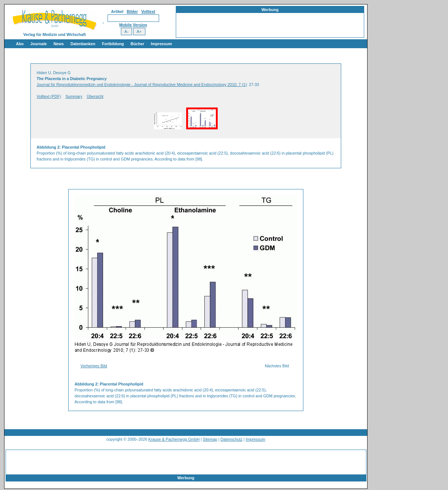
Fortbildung (113, 44)
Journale (39, 44)
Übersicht (95, 96)
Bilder (132, 11)
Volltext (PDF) (49, 96)
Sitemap (210, 439)
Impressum (162, 44)
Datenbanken (83, 44)
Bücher (137, 44)
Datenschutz (232, 439)
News (59, 44)
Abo (20, 44)
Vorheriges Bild (94, 366)
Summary (74, 96)
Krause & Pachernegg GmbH (174, 439)
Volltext (148, 11)
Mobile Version (133, 25)
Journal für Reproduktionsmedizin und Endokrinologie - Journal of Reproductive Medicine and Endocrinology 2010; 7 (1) (142, 85)
